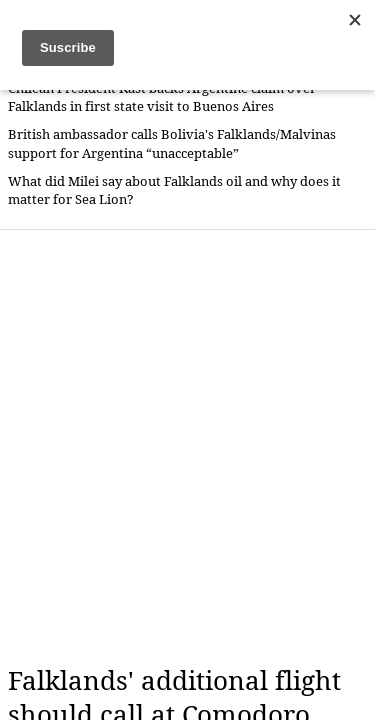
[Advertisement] (187, 447)
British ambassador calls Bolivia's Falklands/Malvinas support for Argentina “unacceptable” (172, 143)
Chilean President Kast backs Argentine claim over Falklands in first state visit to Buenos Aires (162, 97)
